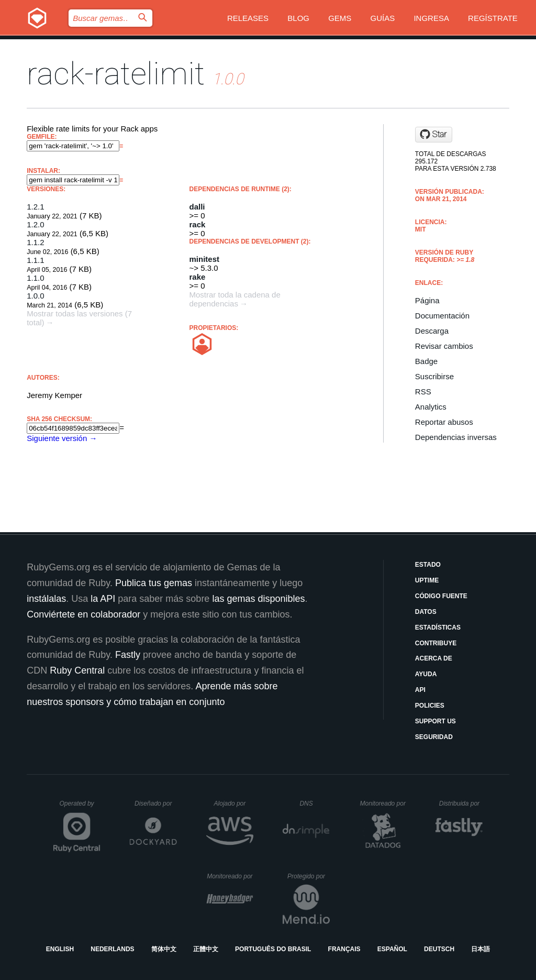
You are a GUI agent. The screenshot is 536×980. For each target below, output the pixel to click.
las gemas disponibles (258, 599)
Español (392, 949)
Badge (426, 361)
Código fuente (441, 596)
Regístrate (493, 18)
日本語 (481, 949)
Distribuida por (461, 803)
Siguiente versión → (62, 438)
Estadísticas (438, 627)
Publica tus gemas (154, 583)
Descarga (432, 331)
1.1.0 (35, 278)
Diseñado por (156, 803)
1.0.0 (35, 296)
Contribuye (436, 643)
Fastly (128, 655)
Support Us (435, 721)
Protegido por (309, 876)
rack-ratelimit (116, 74)
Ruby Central (77, 670)
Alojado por (234, 803)
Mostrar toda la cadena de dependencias (235, 299)
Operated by (80, 807)
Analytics (431, 407)
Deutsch (439, 949)
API (420, 690)
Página (427, 300)
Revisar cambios (444, 346)
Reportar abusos (444, 422)
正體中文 (206, 949)
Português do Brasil (273, 949)
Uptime (427, 580)
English (60, 949)
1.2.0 (35, 224)
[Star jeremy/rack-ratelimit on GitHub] (434, 135)
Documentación (442, 316)
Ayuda (426, 674)
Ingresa (431, 18)
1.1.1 (35, 260)
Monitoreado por (383, 803)
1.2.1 (35, 207)
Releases (248, 18)
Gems (340, 18)
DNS (315, 803)
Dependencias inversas (456, 437)
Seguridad (434, 737)
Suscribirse (434, 376)
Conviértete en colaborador (83, 614)
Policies (430, 706)
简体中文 (164, 949)
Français (344, 949)
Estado (428, 565)
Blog (298, 18)
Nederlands (112, 949)
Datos (426, 612)
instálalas (46, 599)
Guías (383, 18)
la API (103, 599)
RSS (423, 392)
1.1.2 (35, 242)
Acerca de (434, 658)
